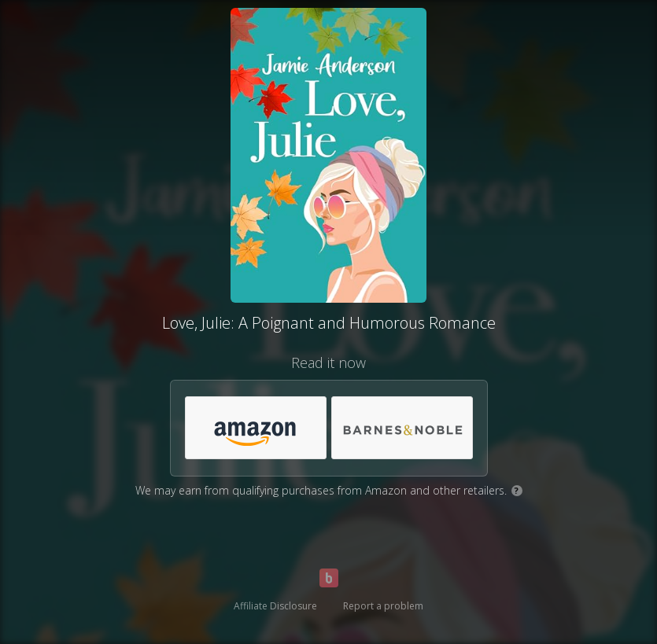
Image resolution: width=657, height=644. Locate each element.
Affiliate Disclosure (275, 606)
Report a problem (383, 606)
